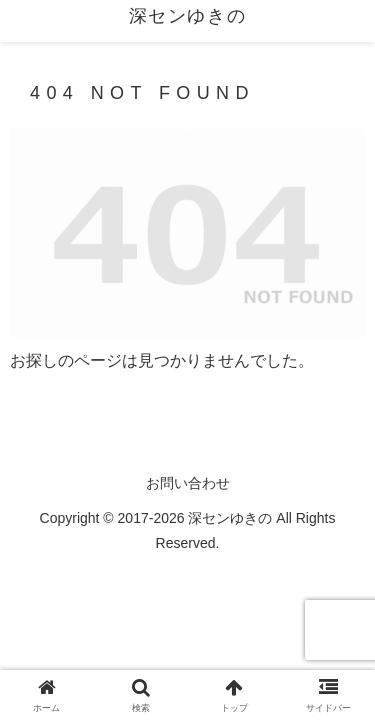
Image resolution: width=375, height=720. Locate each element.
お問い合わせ (188, 483)
